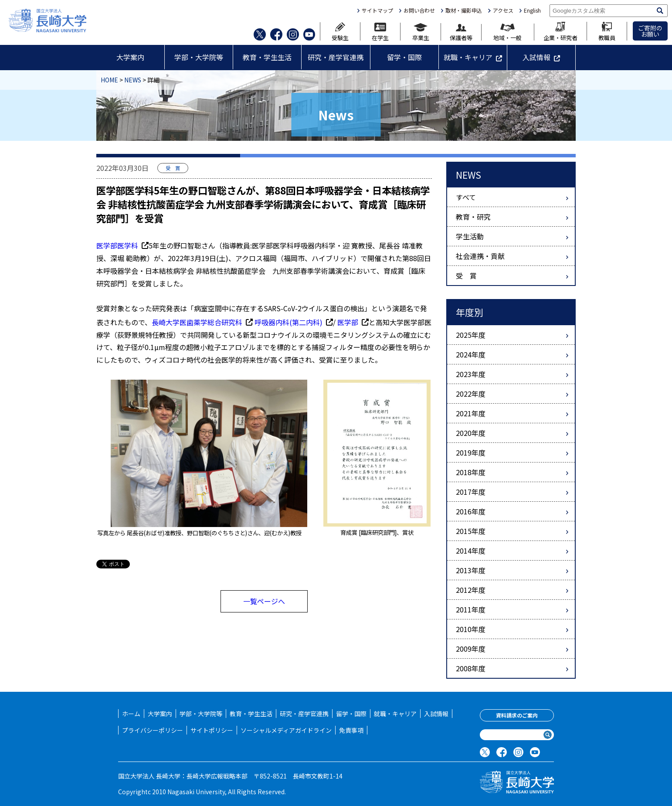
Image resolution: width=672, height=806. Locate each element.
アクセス (503, 10)
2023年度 (471, 374)
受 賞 (466, 275)
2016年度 (471, 511)
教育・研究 (473, 217)
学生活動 (470, 236)
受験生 (340, 31)
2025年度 (471, 335)
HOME (109, 80)
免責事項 (351, 730)
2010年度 (471, 629)
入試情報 (536, 57)
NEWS (133, 80)
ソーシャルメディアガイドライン (286, 730)
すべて (466, 197)
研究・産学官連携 (336, 57)
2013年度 (471, 570)
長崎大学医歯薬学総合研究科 (202, 322)
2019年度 (471, 452)
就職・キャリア (468, 57)
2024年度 (471, 354)
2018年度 (471, 472)
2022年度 (471, 394)
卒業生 (421, 32)
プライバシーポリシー (153, 730)
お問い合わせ (419, 10)
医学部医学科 (122, 245)
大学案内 (130, 57)
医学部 (353, 322)
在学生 (380, 32)
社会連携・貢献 (480, 256)
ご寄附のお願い (650, 31)
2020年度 (471, 433)
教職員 (607, 31)
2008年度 (471, 668)
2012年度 (471, 590)
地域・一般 (507, 32)
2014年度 (471, 551)
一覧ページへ (264, 601)
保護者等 (461, 32)
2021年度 (471, 413)
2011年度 (471, 609)
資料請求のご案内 (517, 715)
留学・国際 (404, 57)
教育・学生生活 (267, 57)
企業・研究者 (560, 31)
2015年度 (471, 531)
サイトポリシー (212, 730)
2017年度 (471, 492)
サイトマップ (377, 10)
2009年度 (471, 649)
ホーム (131, 714)
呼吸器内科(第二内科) (294, 322)
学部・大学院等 (199, 57)
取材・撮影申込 (464, 10)
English (532, 10)
